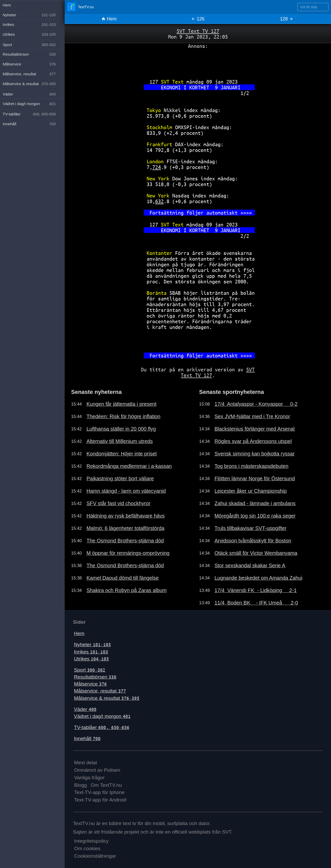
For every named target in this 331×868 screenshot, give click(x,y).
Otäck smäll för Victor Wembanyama (256, 553)
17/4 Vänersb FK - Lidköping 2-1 (255, 590)
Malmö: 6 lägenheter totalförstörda (125, 528)
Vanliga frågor (89, 778)
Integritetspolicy (91, 841)
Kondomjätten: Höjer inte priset (122, 454)
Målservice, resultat (100, 691)
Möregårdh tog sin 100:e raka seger (255, 516)
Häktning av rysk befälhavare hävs (125, 516)
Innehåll (87, 738)
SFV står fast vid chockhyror (118, 503)
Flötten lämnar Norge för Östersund (255, 479)
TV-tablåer (102, 727)
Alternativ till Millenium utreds (119, 441)
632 (159, 201)
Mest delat (86, 763)
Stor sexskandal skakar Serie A (250, 565)
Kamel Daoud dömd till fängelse (122, 578)
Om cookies (87, 848)
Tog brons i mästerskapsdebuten (251, 466)
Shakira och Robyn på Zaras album (126, 590)
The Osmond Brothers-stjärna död (125, 541)
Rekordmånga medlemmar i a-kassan (129, 466)
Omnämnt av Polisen (97, 770)
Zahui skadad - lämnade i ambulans (255, 503)
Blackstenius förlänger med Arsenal (254, 429)
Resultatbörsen (95, 677)
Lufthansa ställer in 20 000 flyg (121, 429)
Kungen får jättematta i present (121, 404)
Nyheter (92, 645)
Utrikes (91, 659)
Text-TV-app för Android (100, 800)
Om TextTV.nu (106, 785)
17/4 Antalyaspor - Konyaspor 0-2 (256, 404)
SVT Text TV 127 (198, 31)
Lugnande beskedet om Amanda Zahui (258, 578)
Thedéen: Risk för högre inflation (123, 416)
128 (287, 19)
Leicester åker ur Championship (250, 491)
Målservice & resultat (107, 698)
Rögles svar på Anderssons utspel (253, 441)
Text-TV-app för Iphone (99, 792)
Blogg (81, 785)
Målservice (90, 684)
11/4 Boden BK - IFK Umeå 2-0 (256, 603)
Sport (90, 670)
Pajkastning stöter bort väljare (120, 479)
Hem (109, 19)
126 (198, 19)
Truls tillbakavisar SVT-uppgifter (250, 528)
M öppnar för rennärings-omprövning (128, 553)
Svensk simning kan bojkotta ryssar (254, 454)
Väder (85, 709)
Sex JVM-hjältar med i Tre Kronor (252, 416)
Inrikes (91, 652)
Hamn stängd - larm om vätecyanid (126, 491)
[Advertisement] (198, 62)
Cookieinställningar (95, 856)
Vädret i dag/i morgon (102, 716)
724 (157, 167)
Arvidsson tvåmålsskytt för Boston (253, 541)
